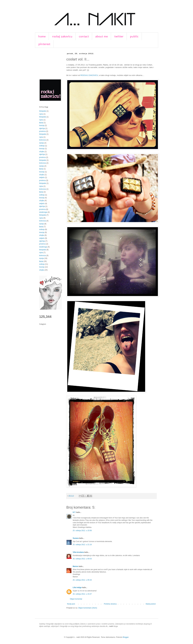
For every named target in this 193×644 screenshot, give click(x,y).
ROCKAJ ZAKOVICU (89, 75)
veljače (42, 177)
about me (102, 36)
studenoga (43, 212)
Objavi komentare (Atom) (88, 608)
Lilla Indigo (77, 587)
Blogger (126, 637)
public (134, 36)
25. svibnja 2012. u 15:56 (82, 531)
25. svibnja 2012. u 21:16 (82, 545)
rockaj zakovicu (62, 36)
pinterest (44, 44)
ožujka (42, 152)
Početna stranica (110, 604)
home (42, 36)
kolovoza (43, 140)
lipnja (41, 123)
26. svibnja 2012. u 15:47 (82, 594)
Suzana (76, 538)
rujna (41, 114)
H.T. (74, 512)
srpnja (42, 143)
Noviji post (71, 604)
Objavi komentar (76, 599)
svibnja (42, 146)
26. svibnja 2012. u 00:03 (82, 559)
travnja (42, 125)
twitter (119, 36)
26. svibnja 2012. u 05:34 (82, 580)
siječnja (42, 128)
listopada (43, 111)
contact (84, 36)
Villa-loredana (78, 552)
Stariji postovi (151, 604)
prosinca (42, 131)
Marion (76, 566)
